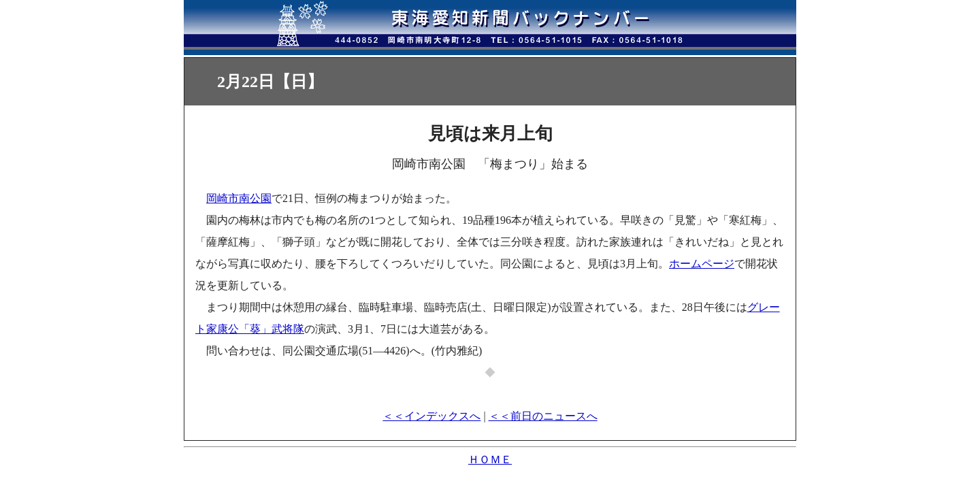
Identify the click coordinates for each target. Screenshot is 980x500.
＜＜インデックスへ (431, 416)
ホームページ (702, 264)
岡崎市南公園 (239, 198)
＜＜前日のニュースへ (543, 416)
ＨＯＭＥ (490, 460)
